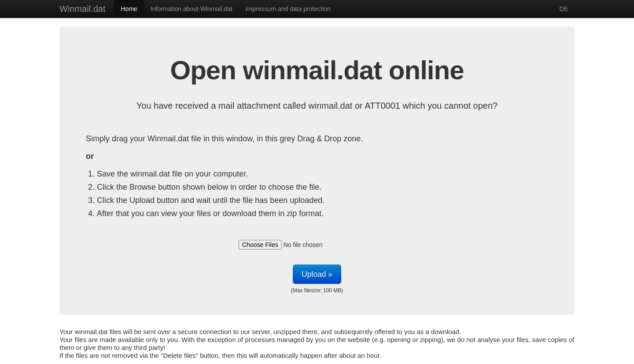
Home (129, 9)
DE (564, 9)
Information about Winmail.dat (192, 9)
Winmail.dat (82, 9)
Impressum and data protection (288, 9)
